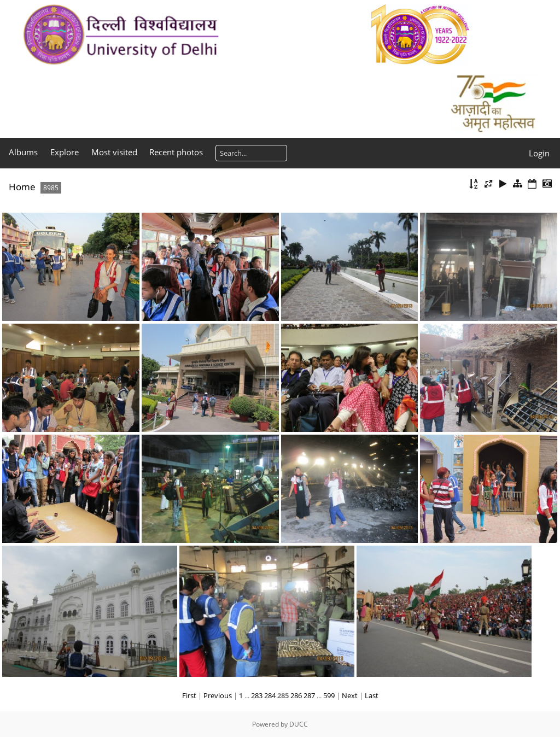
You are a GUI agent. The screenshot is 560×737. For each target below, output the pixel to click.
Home (22, 187)
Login (539, 153)
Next (350, 695)
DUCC (299, 724)
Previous (218, 695)
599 (329, 695)
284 (270, 695)
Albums (23, 152)
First (189, 695)
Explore (65, 152)
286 (296, 695)
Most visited (114, 152)
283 (257, 695)
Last (372, 695)
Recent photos (176, 152)
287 (309, 695)
